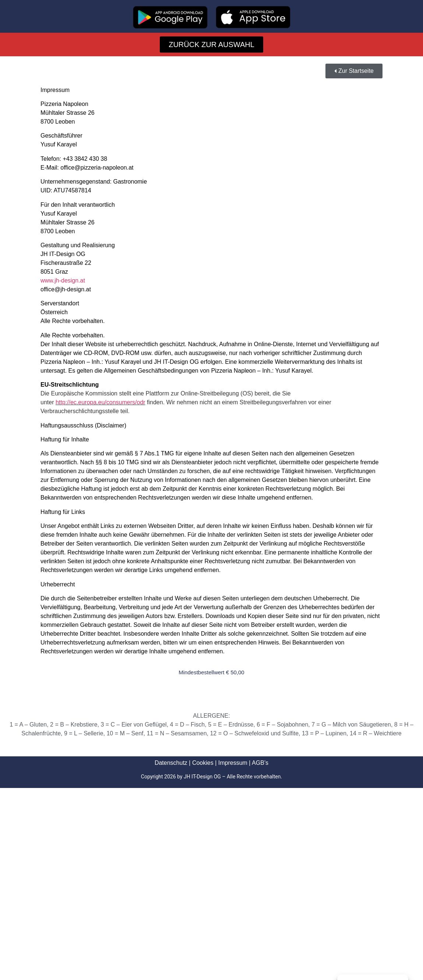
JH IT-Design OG (202, 777)
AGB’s (260, 763)
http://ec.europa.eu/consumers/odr (101, 402)
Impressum (233, 763)
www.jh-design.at (63, 280)
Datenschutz (171, 763)
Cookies (203, 763)
